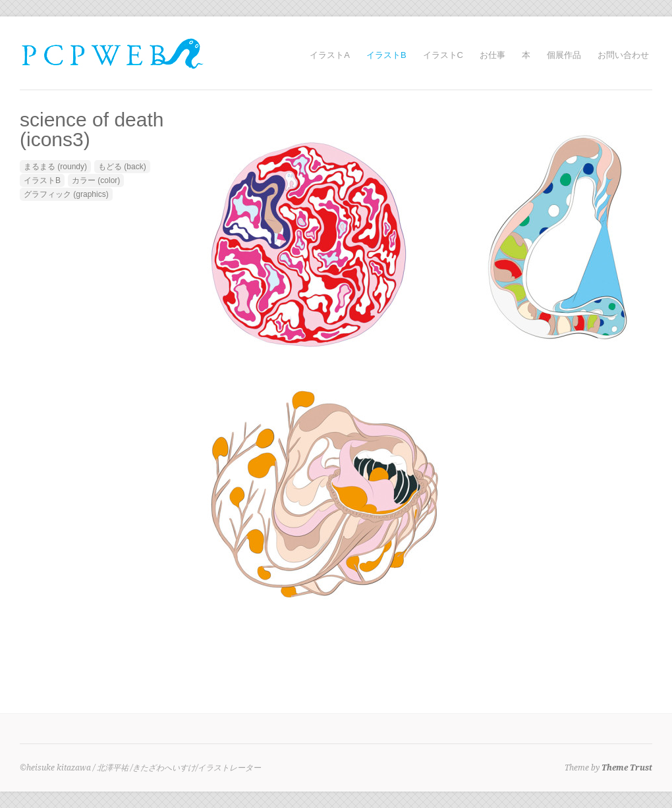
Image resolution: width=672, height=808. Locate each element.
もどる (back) (122, 167)
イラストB (386, 55)
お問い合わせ (623, 55)
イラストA (330, 55)
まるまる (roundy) (55, 167)
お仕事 (492, 55)
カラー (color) (96, 180)
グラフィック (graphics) (66, 194)
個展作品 (564, 55)
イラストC (443, 55)
